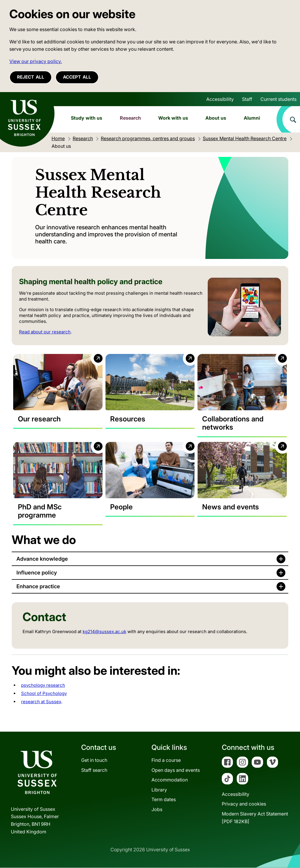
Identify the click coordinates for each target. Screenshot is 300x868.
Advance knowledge (42, 559)
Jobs (157, 810)
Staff (247, 99)
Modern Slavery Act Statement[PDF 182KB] (255, 818)
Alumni (252, 118)
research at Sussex (41, 702)
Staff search (94, 770)
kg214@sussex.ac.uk (104, 632)
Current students (278, 99)
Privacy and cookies (244, 804)
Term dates (164, 800)
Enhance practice (38, 587)
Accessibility (220, 99)
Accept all (77, 77)
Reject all (31, 77)
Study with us (87, 118)
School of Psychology (44, 694)
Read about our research (45, 332)
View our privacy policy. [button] (36, 61)
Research (130, 118)
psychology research (43, 685)
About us (216, 118)
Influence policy (37, 573)
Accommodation (170, 780)
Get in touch (94, 760)
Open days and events (176, 770)
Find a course (166, 760)
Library (159, 790)
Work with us (173, 118)
